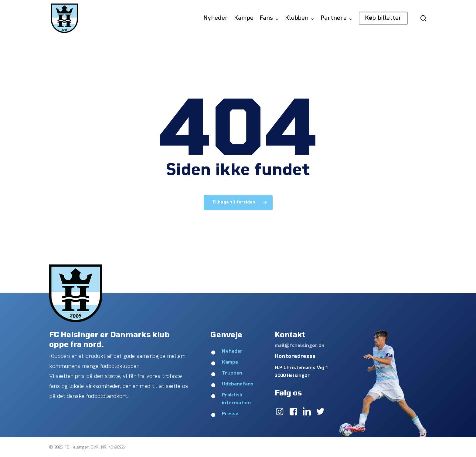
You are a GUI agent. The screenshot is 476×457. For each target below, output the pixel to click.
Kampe (230, 362)
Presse (230, 414)
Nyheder (232, 351)
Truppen (232, 373)
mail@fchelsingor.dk (300, 346)
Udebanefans (238, 384)
